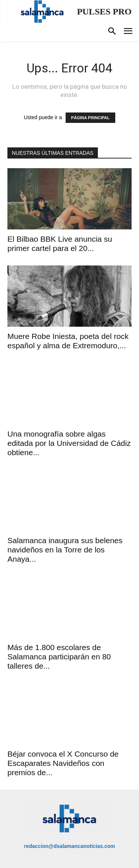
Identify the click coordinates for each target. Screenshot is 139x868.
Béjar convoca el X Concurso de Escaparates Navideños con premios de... (63, 763)
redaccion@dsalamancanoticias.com (70, 846)
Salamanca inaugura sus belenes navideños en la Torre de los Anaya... (65, 550)
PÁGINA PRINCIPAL (90, 118)
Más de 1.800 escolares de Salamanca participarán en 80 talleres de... (59, 657)
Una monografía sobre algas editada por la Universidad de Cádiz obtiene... (69, 443)
